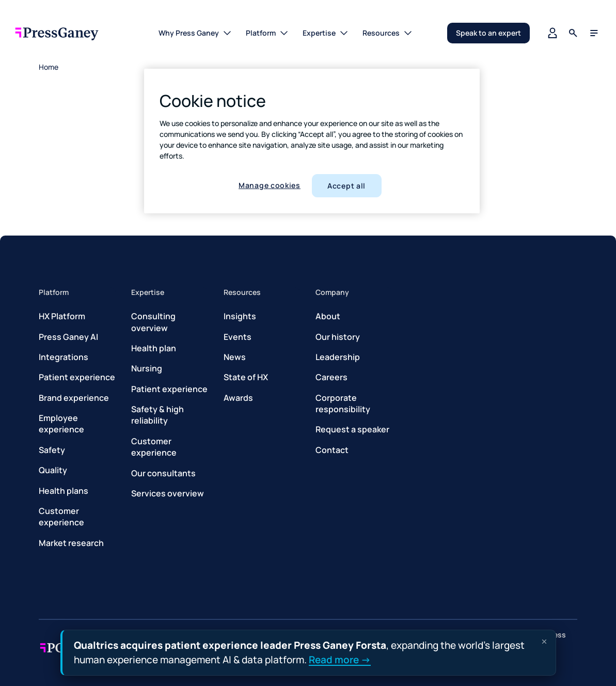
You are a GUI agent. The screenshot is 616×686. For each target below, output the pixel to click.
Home (49, 67)
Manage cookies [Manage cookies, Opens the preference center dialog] (270, 185)
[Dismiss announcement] (544, 642)
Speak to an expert (488, 33)
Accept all (346, 186)
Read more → (340, 659)
